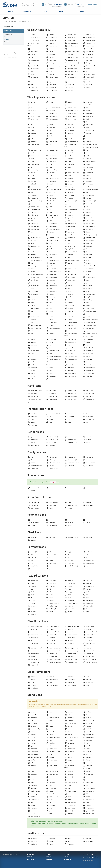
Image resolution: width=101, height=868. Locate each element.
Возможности (8, 31)
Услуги (45, 12)
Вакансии (31, 859)
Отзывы (67, 857)
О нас (10, 12)
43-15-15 (76, 4)
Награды (49, 857)
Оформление (8, 35)
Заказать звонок (92, 4)
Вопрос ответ (8, 27)
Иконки (6, 39)
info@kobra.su (89, 860)
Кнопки (6, 37)
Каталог (27, 12)
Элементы (7, 42)
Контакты (81, 12)
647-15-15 (54, 4)
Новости (62, 12)
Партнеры (49, 859)
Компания (31, 854)
